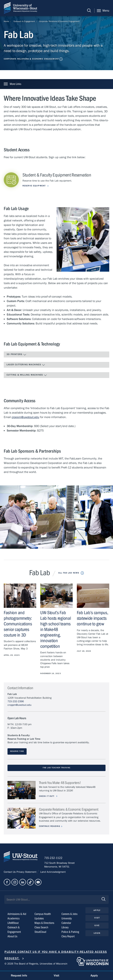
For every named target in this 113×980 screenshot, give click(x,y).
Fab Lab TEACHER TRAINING (57, 768)
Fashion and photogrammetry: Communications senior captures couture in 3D (18, 624)
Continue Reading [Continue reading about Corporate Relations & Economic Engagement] (50, 826)
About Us (12, 937)
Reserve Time (17, 751)
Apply (97, 911)
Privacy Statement (27, 873)
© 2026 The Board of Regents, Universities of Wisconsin (36, 964)
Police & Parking (70, 933)
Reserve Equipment (34, 186)
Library (65, 928)
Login (97, 934)
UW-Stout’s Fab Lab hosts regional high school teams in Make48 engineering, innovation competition (56, 630)
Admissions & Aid (17, 915)
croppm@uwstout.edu (25, 417)
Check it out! (48, 796)
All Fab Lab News (69, 573)
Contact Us (10, 873)
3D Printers (16, 355)
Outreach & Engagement (24, 21)
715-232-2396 (16, 701)
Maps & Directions (44, 924)
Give (97, 926)
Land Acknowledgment (53, 873)
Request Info (19, 976)
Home (6, 21)
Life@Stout (13, 924)
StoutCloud (40, 933)
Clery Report (68, 937)
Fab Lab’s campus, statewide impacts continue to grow (93, 618)
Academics (13, 919)
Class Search (41, 928)
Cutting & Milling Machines (27, 375)
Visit (97, 919)
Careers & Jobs (69, 915)
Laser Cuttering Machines (26, 365)
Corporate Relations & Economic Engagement (59, 21)
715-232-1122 (54, 859)
